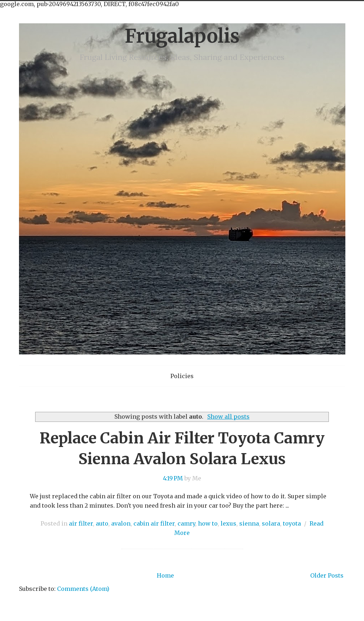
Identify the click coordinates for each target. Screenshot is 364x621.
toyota (292, 523)
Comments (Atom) (83, 589)
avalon (121, 523)
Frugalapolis (182, 36)
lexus (228, 523)
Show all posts (228, 417)
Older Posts (327, 575)
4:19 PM (173, 478)
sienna (249, 523)
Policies (182, 376)
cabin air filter (154, 523)
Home (165, 575)
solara (271, 523)
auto (102, 523)
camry (186, 523)
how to (208, 523)
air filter (81, 523)
